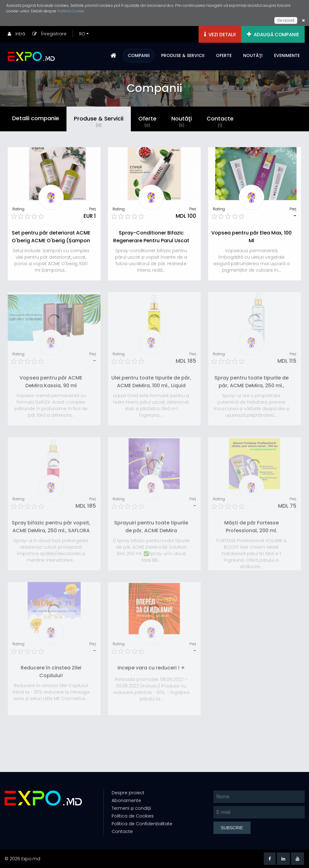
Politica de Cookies (133, 816)
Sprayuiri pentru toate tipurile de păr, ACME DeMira (151, 527)
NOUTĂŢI (253, 55)
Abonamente (126, 800)
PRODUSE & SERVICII (183, 55)
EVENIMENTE (287, 55)
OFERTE (224, 55)
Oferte (147, 121)
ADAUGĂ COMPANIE (273, 35)
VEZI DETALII (220, 35)
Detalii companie (36, 118)
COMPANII (139, 55)
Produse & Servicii (99, 121)
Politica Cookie (71, 11)
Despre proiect (128, 793)
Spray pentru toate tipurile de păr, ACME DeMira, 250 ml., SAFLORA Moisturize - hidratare (251, 386)
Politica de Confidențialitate (142, 824)
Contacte (220, 121)
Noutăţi (182, 121)
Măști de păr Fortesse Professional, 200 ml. (251, 527)
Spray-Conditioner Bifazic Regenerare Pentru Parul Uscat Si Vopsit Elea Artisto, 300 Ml (151, 241)
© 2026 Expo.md (22, 859)
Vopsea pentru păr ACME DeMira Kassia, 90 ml (51, 382)
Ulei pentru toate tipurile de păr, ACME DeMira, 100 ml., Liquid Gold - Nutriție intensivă (151, 386)
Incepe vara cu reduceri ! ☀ (151, 668)
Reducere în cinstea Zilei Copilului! (51, 672)
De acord (286, 20)
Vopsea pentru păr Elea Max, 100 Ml (251, 237)
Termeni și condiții (131, 808)
